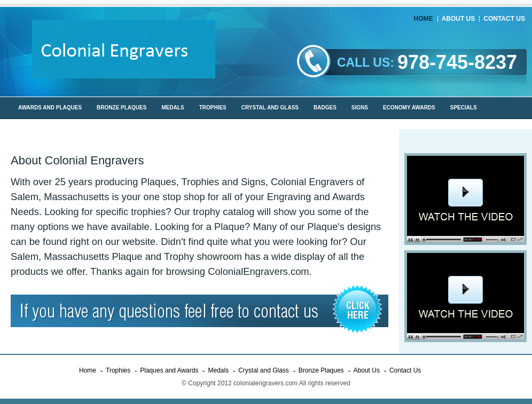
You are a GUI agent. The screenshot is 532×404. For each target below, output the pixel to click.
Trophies (118, 370)
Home (424, 19)
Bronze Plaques (321, 370)
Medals (218, 370)
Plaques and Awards (169, 370)
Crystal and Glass (264, 370)
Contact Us (504, 19)
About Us (459, 19)
